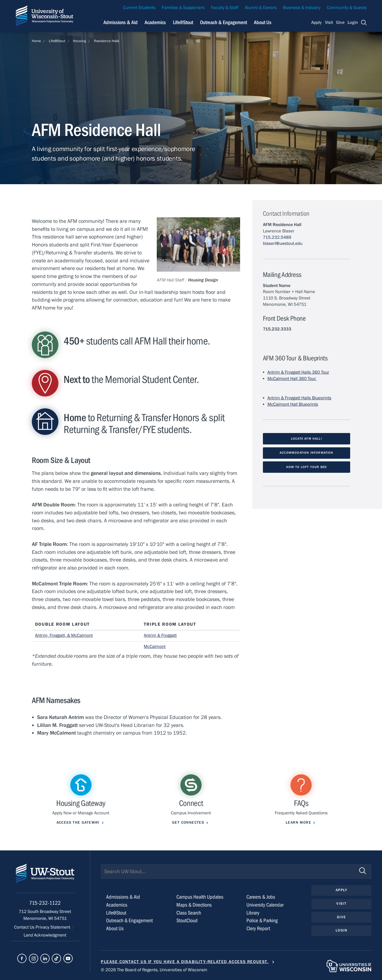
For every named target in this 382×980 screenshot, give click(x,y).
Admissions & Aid (123, 897)
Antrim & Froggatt (160, 635)
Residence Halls (107, 41)
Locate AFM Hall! (307, 439)
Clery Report (258, 928)
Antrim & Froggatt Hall (288, 398)
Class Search (189, 913)
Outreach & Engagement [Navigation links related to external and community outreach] (223, 22)
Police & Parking (262, 921)
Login (353, 23)
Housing (79, 41)
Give (340, 23)
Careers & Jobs (261, 897)
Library (253, 913)
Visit (329, 23)
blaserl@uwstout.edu (283, 244)
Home (36, 41)
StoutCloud (187, 921)
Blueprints (308, 404)
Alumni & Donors (261, 8)
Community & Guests (347, 8)
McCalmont (155, 647)
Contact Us (25, 927)
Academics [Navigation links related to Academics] (155, 22)
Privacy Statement (53, 927)
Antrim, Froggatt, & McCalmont (64, 635)
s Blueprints (320, 398)
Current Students (139, 8)
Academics (117, 905)
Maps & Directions (194, 905)
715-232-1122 (45, 903)
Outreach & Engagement (129, 921)
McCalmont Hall (283, 404)
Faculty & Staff (225, 8)
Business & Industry (302, 8)
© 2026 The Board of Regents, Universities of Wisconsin (154, 970)
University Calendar (265, 905)
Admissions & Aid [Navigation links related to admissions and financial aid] (121, 22)
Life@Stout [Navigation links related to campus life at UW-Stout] (183, 22)
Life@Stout (57, 41)
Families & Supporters (183, 8)
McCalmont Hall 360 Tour (292, 379)
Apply (316, 23)
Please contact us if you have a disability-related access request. (185, 962)
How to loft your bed (307, 467)
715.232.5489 (277, 237)
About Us (263, 22)
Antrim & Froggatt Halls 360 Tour (298, 372)
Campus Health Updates (200, 897)
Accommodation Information (307, 453)
